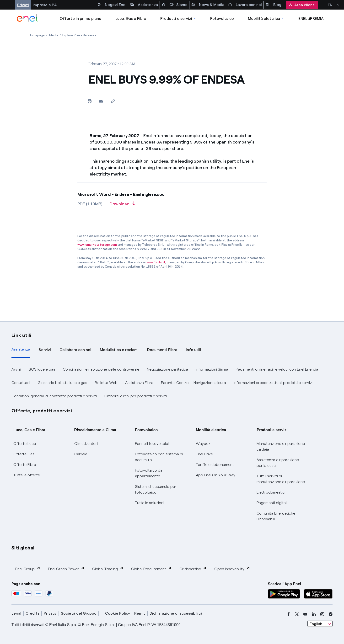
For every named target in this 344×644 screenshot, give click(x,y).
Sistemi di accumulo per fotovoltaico (156, 489)
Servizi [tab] (45, 350)
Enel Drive (204, 454)
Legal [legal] (16, 613)
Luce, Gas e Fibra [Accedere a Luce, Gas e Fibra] (131, 19)
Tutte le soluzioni (150, 503)
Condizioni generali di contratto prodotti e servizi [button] (54, 396)
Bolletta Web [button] (106, 383)
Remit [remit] (140, 613)
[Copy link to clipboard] (113, 101)
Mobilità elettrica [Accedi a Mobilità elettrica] (266, 19)
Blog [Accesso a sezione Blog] (274, 5)
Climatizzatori (86, 444)
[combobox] (320, 624)
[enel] (27, 18)
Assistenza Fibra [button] (139, 383)
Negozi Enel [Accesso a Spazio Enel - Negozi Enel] (112, 5)
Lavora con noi (245, 5)
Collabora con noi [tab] (75, 350)
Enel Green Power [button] (66, 569)
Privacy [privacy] (50, 613)
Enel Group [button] (28, 569)
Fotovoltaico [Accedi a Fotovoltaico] (222, 19)
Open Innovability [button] (232, 569)
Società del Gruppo (79, 613)
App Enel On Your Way (216, 475)
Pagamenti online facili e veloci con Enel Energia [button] (277, 369)
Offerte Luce (25, 444)
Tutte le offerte (27, 475)
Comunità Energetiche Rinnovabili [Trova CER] (276, 516)
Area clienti (302, 5)
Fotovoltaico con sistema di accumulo (159, 457)
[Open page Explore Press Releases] (79, 35)
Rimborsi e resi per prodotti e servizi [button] (136, 396)
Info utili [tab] (193, 350)
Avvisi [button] (16, 369)
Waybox (203, 444)
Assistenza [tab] (21, 349)
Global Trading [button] (108, 569)
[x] (297, 614)
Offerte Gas (24, 454)
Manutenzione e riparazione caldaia (281, 446)
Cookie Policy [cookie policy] (118, 613)
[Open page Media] (54, 35)
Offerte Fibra (25, 465)
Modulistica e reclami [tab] (119, 350)
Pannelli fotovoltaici (152, 444)
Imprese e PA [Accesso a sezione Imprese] (45, 5)
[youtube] (305, 614)
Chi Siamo (175, 5)
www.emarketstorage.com (97, 245)
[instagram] (322, 614)
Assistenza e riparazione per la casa (278, 463)
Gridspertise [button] (193, 569)
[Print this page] (89, 101)
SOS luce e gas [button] (42, 369)
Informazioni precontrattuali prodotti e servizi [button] (273, 383)
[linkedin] (314, 614)
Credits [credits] (32, 613)
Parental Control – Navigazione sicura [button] (193, 383)
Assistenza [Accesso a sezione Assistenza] (144, 5)
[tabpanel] (172, 383)
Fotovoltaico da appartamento (149, 473)
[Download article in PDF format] (122, 206)
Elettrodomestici (271, 492)
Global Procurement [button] (151, 569)
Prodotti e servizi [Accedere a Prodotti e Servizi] (178, 19)
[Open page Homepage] (37, 35)
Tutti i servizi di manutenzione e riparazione (281, 479)
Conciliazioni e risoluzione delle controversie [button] (101, 369)
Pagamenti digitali (272, 503)
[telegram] (331, 614)
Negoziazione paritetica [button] (167, 369)
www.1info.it (156, 262)
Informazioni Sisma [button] (212, 369)
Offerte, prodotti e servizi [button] (42, 411)
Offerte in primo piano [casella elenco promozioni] (81, 19)
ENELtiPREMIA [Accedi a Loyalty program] (311, 19)
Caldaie (81, 454)
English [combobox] (316, 624)
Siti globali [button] (24, 548)
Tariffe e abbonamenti (215, 465)
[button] (101, 101)
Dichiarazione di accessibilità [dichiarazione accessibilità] (176, 613)
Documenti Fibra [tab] (162, 350)
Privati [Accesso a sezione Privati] (23, 5)
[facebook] (289, 614)
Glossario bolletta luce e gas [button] (62, 383)
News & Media (208, 5)
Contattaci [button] (21, 383)
